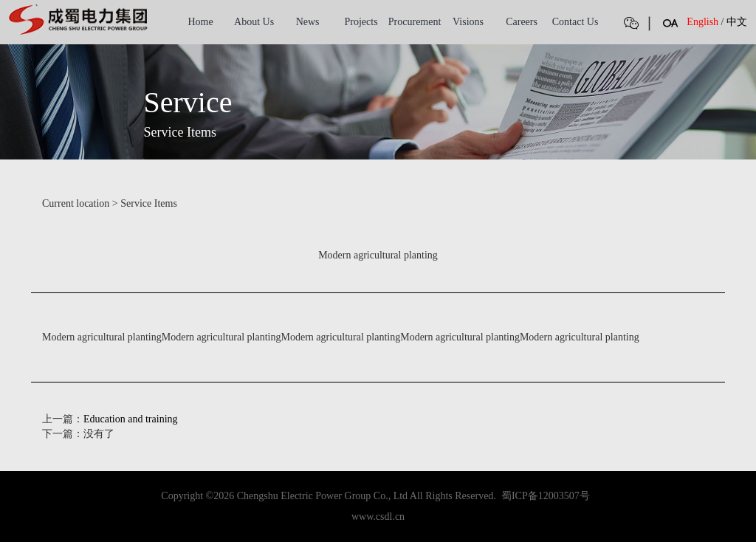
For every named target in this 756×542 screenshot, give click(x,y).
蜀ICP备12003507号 (546, 496)
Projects (361, 22)
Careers (522, 22)
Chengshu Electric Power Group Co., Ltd (322, 496)
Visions (468, 22)
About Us (254, 22)
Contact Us (575, 22)
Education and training (131, 419)
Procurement (415, 22)
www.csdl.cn (378, 517)
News (308, 22)
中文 (737, 22)
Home (200, 22)
